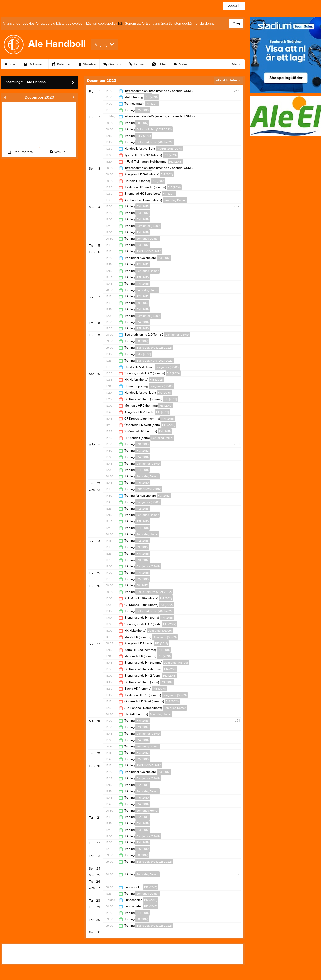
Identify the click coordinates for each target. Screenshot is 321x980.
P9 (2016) (142, 303)
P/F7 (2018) (144, 136)
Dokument (34, 64)
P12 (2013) (170, 155)
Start (10, 64)
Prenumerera (20, 152)
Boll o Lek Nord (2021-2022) (155, 142)
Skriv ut (58, 152)
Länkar (136, 64)
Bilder (159, 64)
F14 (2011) (167, 174)
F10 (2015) (143, 206)
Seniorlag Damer (175, 200)
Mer (234, 64)
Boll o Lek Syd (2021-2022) (154, 129)
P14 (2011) (152, 104)
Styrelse (87, 64)
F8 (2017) (142, 123)
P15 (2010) (151, 97)
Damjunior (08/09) (148, 226)
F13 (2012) (143, 213)
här (121, 24)
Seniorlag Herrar (147, 290)
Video (181, 64)
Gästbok (112, 64)
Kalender (62, 64)
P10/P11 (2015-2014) (169, 149)
